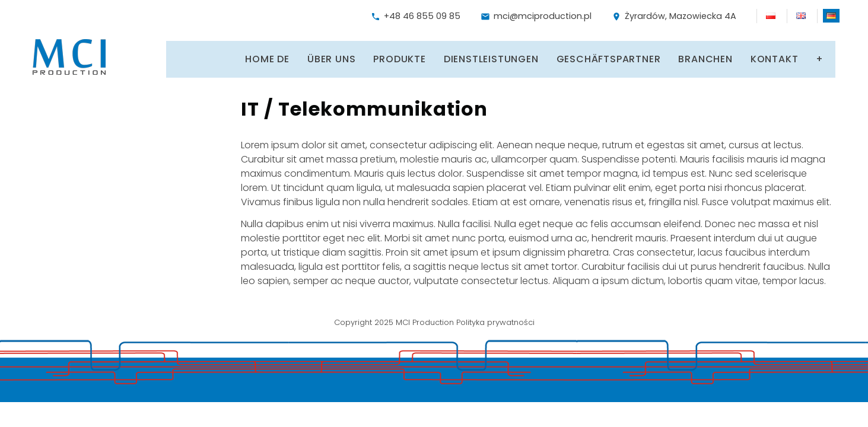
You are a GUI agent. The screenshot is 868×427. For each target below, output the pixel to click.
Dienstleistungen (468, 57)
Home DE (244, 57)
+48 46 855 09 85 (416, 16)
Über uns (308, 57)
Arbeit (810, 57)
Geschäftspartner (585, 57)
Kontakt (751, 57)
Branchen (682, 57)
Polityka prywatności (495, 319)
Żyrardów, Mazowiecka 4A (674, 16)
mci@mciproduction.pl (536, 16)
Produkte (376, 57)
